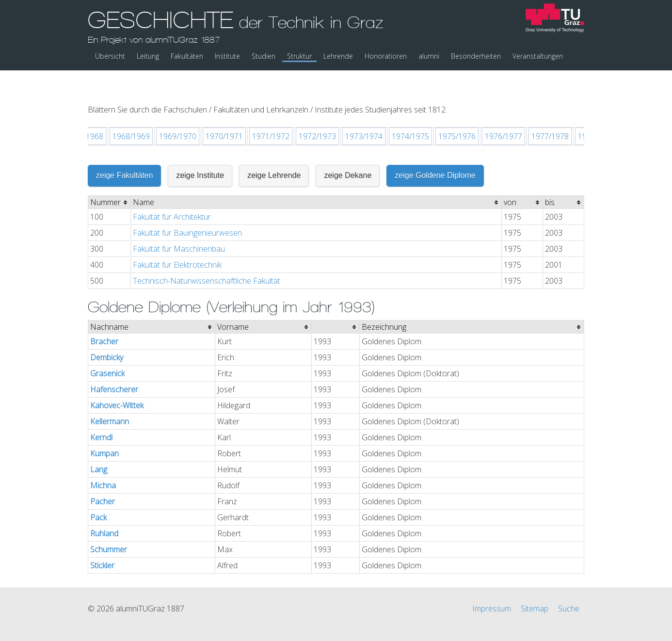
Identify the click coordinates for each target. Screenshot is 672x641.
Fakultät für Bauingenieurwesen (187, 208)
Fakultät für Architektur (172, 192)
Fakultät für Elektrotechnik (177, 240)
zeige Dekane (348, 150)
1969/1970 (178, 111)
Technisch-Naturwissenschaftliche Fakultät (207, 256)
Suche (569, 583)
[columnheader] (110, 177)
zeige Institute (200, 150)
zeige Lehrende (274, 150)
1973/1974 (364, 111)
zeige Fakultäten (124, 150)
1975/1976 (457, 111)
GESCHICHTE (236, 26)
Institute (227, 56)
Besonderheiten (476, 56)
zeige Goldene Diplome (435, 150)
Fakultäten (187, 56)
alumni (429, 56)
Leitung (148, 56)
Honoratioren (386, 56)
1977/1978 (550, 111)
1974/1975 (410, 111)
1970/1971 (224, 111)
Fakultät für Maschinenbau (179, 224)
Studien (264, 56)
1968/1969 (131, 111)
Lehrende (338, 56)
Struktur (299, 56)
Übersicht (110, 56)
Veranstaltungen (538, 56)
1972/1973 (317, 111)
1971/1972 (271, 111)
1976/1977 (504, 111)
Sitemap (535, 583)
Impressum (492, 583)
